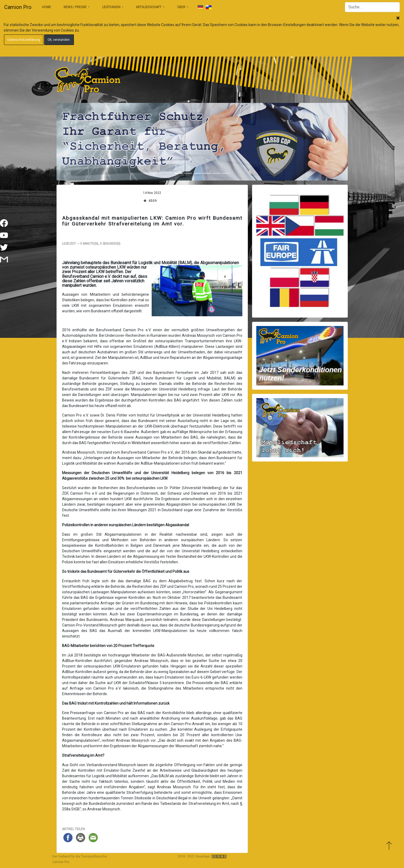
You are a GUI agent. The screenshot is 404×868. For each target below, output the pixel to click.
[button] (78, 142)
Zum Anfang (389, 846)
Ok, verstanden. (59, 40)
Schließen (398, 18)
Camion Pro (18, 7)
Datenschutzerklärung (24, 40)
